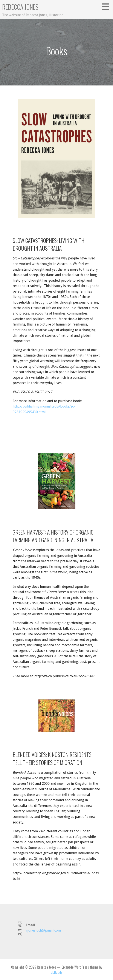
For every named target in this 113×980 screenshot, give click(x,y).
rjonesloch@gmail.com (43, 930)
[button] (107, 6)
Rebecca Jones (20, 7)
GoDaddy (56, 972)
